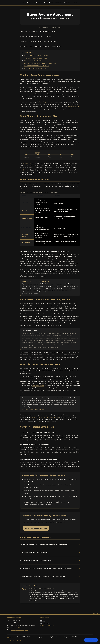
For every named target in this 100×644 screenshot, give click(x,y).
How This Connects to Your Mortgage (36, 66)
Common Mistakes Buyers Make (35, 68)
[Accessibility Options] (91, 640)
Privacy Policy (13, 641)
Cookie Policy (20, 641)
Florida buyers (25, 170)
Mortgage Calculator (55, 3)
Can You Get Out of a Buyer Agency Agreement (40, 63)
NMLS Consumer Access (47, 625)
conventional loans (38, 386)
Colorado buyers (28, 163)
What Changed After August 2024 (35, 58)
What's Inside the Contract (33, 61)
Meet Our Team (45, 624)
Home (23, 3)
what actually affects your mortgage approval (45, 417)
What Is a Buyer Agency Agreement (36, 56)
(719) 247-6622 (17, 628)
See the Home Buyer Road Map (36, 528)
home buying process (46, 102)
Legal (8, 641)
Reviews (43, 622)
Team (29, 3)
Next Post (96, 613)
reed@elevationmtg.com (20, 630)
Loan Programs (37, 3)
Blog (46, 3)
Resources (67, 3)
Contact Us (76, 3)
